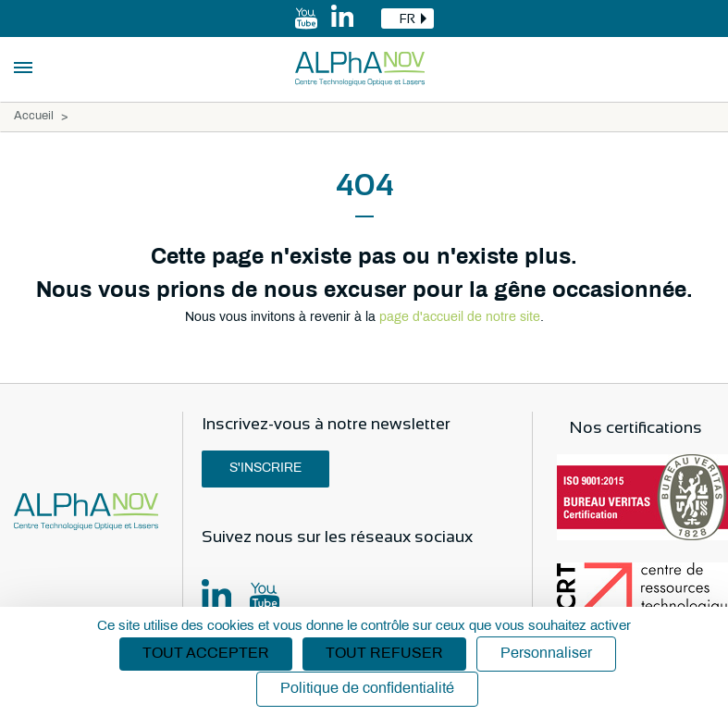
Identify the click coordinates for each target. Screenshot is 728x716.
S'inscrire (265, 469)
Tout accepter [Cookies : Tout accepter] (206, 654)
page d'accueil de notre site (460, 318)
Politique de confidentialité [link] (367, 689)
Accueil (34, 117)
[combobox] (407, 19)
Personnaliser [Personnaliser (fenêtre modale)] (546, 654)
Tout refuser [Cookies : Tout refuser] (384, 654)
